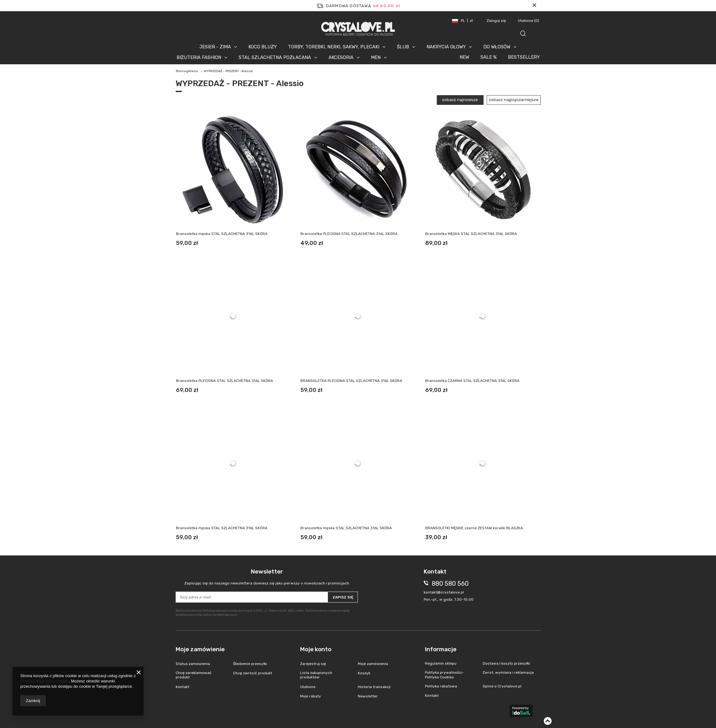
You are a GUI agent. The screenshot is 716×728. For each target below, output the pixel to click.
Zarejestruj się (313, 664)
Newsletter (267, 577)
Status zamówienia (193, 664)
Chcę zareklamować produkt (194, 675)
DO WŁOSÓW (497, 47)
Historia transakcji (374, 687)
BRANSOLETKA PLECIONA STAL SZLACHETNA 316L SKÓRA (351, 381)
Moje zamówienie (200, 649)
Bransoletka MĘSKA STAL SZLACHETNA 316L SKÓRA (471, 234)
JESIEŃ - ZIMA (215, 47)
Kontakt (183, 687)
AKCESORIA (341, 57)
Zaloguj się (497, 21)
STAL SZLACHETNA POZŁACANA (275, 57)
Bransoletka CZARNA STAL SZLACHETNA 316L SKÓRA (472, 381)
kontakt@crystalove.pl (444, 592)
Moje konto (316, 649)
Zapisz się (343, 597)
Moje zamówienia (373, 664)
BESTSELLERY (524, 57)
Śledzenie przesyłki (250, 664)
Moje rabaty (311, 696)
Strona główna (187, 71)
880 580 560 (450, 584)
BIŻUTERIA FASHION (199, 57)
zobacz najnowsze (460, 100)
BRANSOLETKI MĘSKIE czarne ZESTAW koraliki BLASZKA (474, 528)
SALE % (489, 57)
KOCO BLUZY (263, 47)
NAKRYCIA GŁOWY (446, 47)
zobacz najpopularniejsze (514, 100)
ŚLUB (403, 47)
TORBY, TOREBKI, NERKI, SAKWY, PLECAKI (334, 47)
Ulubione (528, 21)
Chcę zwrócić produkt (253, 673)
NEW (464, 57)
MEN (376, 57)
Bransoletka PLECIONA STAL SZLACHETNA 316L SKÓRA (349, 234)
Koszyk (364, 673)
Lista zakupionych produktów (316, 675)
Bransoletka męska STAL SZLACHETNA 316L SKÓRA (222, 234)
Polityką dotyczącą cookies (44, 681)
